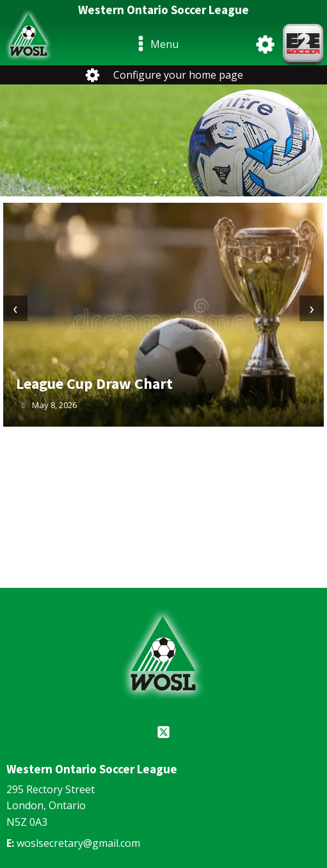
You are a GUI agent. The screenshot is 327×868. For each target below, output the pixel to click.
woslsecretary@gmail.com (78, 843)
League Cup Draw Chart (94, 383)
